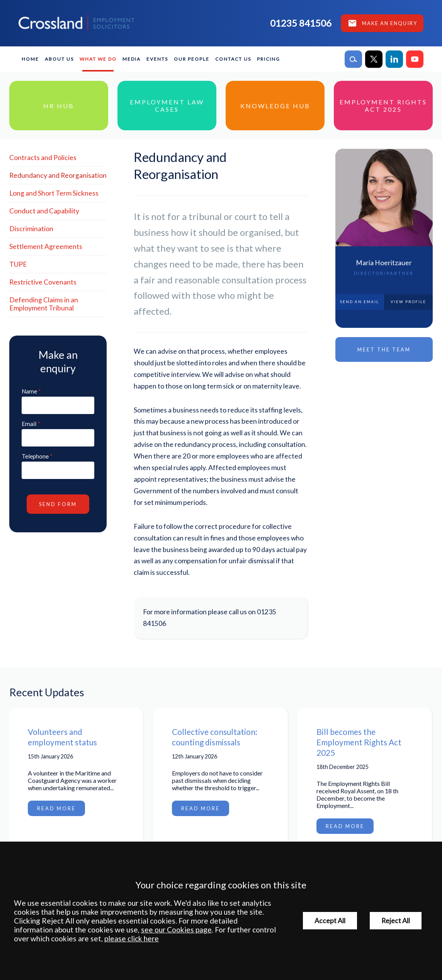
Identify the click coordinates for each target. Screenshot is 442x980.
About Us (59, 59)
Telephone (35, 456)
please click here (132, 938)
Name (29, 391)
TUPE (18, 264)
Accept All (330, 921)
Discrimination (31, 229)
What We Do (98, 59)
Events (157, 59)
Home (30, 59)
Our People (192, 59)
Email (29, 424)
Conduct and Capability (44, 211)
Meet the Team (384, 349)
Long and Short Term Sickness (54, 193)
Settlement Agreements (46, 246)
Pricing (269, 59)
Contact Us (233, 59)
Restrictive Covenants (43, 282)
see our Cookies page (176, 930)
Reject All (396, 921)
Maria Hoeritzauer (384, 263)
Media (132, 59)
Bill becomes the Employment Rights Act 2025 (359, 742)
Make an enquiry (390, 23)
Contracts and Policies (43, 158)
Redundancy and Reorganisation (58, 175)
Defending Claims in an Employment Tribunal (44, 304)
